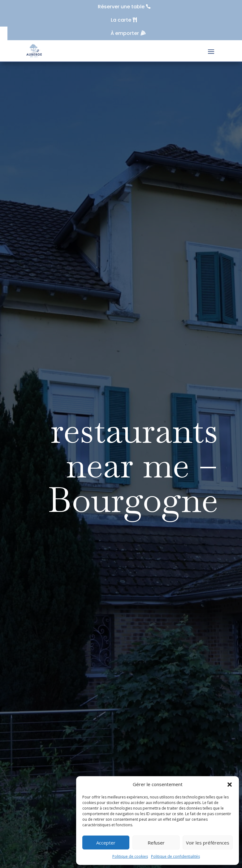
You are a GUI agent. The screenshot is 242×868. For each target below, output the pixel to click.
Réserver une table (121, 7)
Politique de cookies (130, 856)
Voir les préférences (208, 843)
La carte (121, 20)
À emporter (125, 33)
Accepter (106, 843)
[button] (230, 785)
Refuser (156, 843)
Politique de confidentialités (175, 856)
